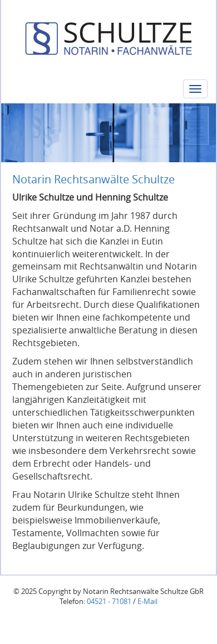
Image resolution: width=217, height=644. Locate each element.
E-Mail (147, 601)
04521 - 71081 (109, 601)
